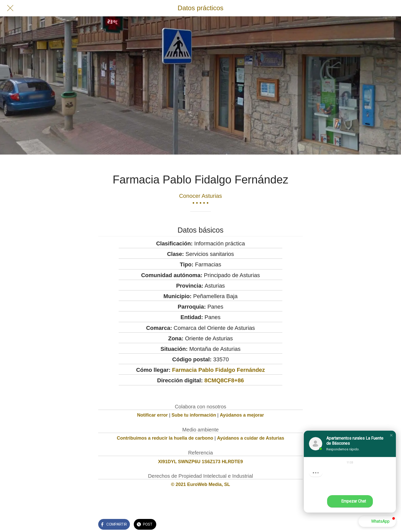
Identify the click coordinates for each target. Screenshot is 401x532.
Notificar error (152, 415)
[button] (391, 435)
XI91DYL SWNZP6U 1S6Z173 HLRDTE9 (201, 462)
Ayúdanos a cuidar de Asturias (251, 438)
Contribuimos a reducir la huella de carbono (165, 438)
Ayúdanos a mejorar (242, 415)
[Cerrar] (10, 8)
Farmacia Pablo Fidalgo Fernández (219, 370)
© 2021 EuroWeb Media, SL (201, 484)
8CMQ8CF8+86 (224, 380)
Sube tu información (194, 415)
